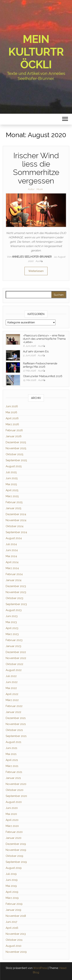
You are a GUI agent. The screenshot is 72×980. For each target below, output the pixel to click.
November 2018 (16, 916)
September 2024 (16, 532)
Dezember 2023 (16, 586)
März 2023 (12, 634)
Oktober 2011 (14, 940)
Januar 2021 (13, 778)
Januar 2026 (14, 436)
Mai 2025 (11, 484)
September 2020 (16, 796)
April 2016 (12, 928)
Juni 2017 (11, 922)
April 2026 (12, 418)
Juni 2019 (12, 880)
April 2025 (12, 490)
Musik (40, 189)
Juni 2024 (12, 550)
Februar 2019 (14, 904)
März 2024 (12, 568)
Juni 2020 (12, 808)
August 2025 (14, 466)
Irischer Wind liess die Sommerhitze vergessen (36, 168)
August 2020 (14, 802)
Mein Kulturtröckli (36, 52)
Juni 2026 (12, 406)
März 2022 (12, 700)
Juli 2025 (11, 472)
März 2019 (12, 898)
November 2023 (16, 592)
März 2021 (12, 766)
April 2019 (12, 892)
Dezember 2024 (16, 514)
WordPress (40, 968)
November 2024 (16, 520)
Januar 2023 (13, 646)
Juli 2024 (11, 544)
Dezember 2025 (16, 442)
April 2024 (12, 562)
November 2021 (16, 724)
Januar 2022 (13, 712)
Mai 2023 (11, 622)
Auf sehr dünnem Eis (36, 351)
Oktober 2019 (14, 856)
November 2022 (16, 658)
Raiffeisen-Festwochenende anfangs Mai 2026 (40, 365)
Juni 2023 (12, 616)
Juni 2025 (12, 478)
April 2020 (12, 820)
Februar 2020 (14, 832)
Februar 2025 (14, 502)
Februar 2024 (14, 574)
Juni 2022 (12, 682)
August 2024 (14, 538)
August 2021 (13, 742)
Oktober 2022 (14, 664)
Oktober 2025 (14, 454)
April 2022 (12, 694)
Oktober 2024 (15, 526)
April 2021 (12, 760)
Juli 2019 (11, 874)
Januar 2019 (13, 910)
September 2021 (16, 736)
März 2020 (12, 826)
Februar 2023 (14, 640)
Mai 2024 (11, 556)
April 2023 (12, 628)
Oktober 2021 (14, 730)
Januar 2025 (13, 508)
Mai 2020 (11, 814)
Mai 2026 (11, 412)
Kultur (31, 189)
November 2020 (16, 784)
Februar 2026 (14, 430)
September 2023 (16, 604)
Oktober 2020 (15, 790)
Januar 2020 (14, 838)
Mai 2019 (11, 886)
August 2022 (14, 670)
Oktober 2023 (14, 598)
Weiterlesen (36, 271)
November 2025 (16, 448)
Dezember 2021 (16, 718)
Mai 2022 (11, 688)
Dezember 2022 (16, 652)
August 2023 (14, 610)
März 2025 (12, 496)
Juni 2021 (11, 748)
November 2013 (16, 934)
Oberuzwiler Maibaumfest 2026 (43, 376)
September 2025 (16, 460)
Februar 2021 (14, 772)
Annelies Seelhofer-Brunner (32, 257)
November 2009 (16, 952)
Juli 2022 (11, 676)
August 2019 (14, 868)
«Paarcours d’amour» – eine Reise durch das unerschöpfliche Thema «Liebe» (44, 339)
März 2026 (12, 424)
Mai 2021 (11, 754)
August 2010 (14, 946)
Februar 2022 (14, 706)
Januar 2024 (14, 580)
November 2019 (16, 850)
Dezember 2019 (16, 844)
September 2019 (16, 862)
